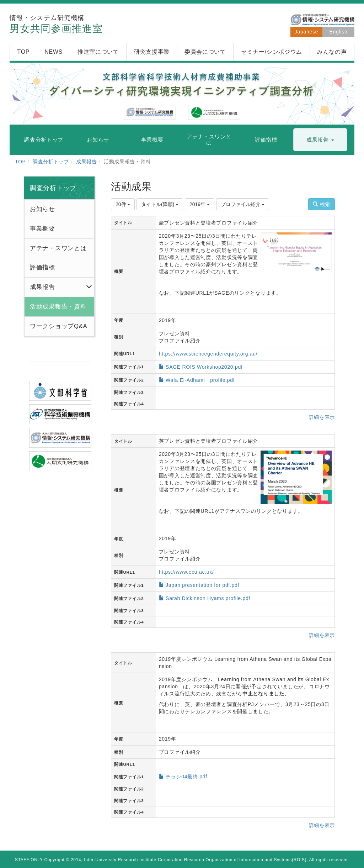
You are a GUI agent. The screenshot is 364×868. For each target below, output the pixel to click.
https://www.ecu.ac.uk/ (186, 572)
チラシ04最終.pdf (186, 777)
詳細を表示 (322, 417)
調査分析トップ (51, 162)
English (339, 32)
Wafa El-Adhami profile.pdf (200, 380)
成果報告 (87, 162)
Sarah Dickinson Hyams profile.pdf (208, 598)
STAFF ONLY (29, 860)
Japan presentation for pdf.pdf (202, 585)
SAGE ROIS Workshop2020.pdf (204, 367)
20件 (123, 204)
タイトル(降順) (160, 204)
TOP (20, 162)
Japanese (306, 32)
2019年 (200, 204)
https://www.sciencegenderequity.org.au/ (208, 354)
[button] (320, 140)
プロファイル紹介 (243, 204)
